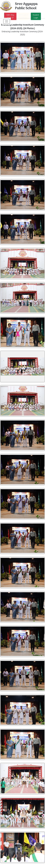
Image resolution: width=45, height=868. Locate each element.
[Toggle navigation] (7, 21)
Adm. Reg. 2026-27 (10, 16)
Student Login (36, 16)
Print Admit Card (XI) (24, 16)
